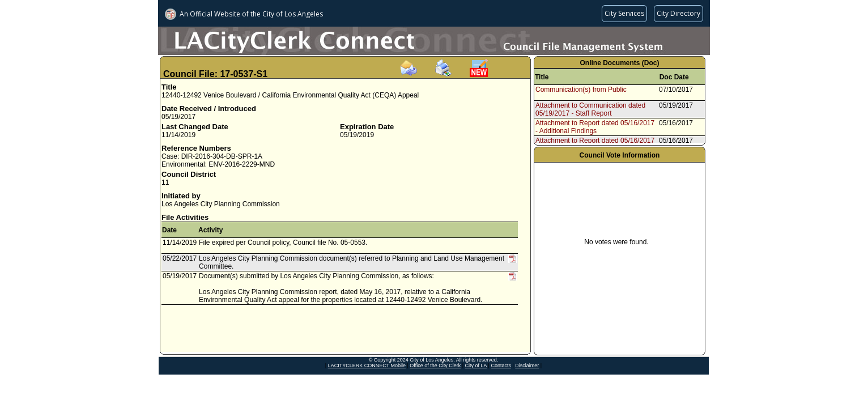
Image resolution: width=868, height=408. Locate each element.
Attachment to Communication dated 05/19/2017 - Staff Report (590, 109)
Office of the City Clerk (435, 365)
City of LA (476, 365)
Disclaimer (527, 365)
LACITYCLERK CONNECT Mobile (367, 365)
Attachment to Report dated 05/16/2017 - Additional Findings (595, 127)
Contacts (501, 365)
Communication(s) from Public (581, 90)
